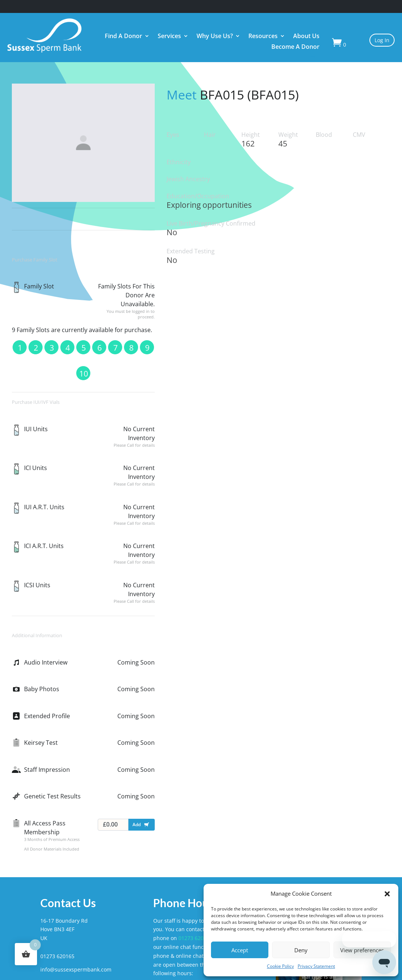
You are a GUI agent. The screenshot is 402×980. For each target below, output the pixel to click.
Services (169, 37)
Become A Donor (295, 48)
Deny (301, 950)
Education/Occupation (198, 196)
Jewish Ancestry (188, 179)
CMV (359, 135)
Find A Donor (123, 37)
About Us (306, 37)
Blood (324, 135)
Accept (240, 950)
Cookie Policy (280, 966)
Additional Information (37, 635)
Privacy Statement (316, 966)
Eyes (173, 135)
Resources (263, 37)
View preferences (362, 950)
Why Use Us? (215, 37)
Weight (288, 135)
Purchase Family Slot (35, 260)
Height (251, 135)
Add (143, 826)
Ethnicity (179, 162)
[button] (387, 894)
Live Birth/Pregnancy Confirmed (211, 224)
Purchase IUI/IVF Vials (36, 402)
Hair (210, 135)
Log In (382, 40)
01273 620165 (195, 938)
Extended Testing (191, 251)
